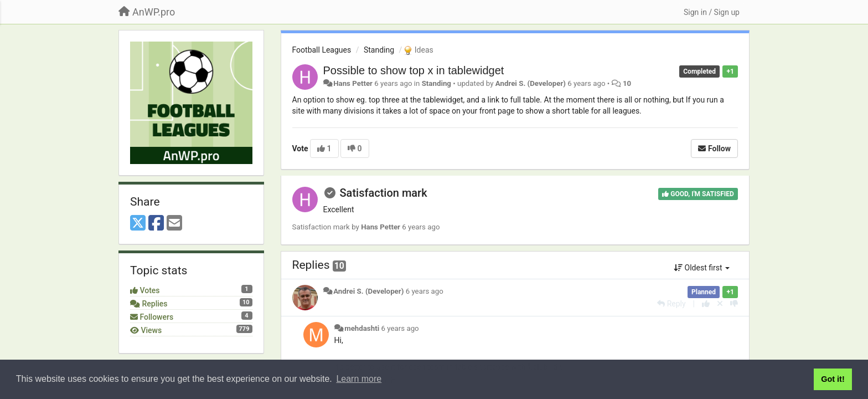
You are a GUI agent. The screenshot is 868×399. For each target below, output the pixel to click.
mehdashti (362, 328)
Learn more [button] (359, 379)
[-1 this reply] (734, 304)
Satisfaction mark (383, 193)
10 (627, 83)
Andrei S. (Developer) (531, 83)
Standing (379, 50)
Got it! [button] (833, 379)
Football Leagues (322, 50)
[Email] (174, 224)
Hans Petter (353, 83)
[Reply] (671, 304)
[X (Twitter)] (138, 224)
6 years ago (425, 291)
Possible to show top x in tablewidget (414, 70)
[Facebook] (156, 224)
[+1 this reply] (706, 304)
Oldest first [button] (702, 268)
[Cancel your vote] (720, 304)
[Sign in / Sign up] (712, 12)
